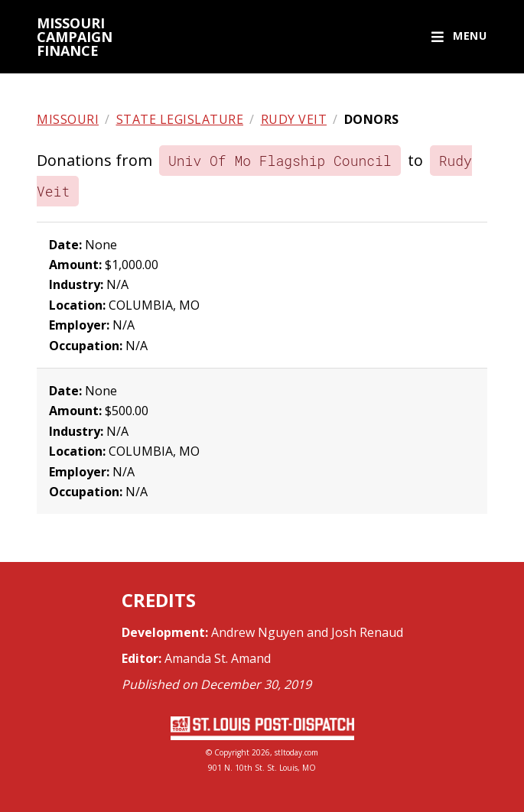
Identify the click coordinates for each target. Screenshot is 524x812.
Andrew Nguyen (257, 632)
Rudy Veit (294, 119)
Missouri (68, 119)
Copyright (232, 752)
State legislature (180, 119)
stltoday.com (296, 752)
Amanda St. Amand (218, 658)
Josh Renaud (367, 632)
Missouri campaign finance (75, 37)
